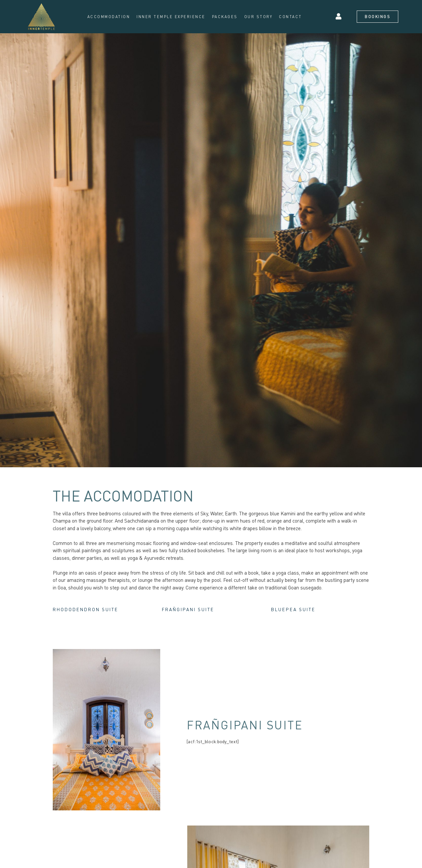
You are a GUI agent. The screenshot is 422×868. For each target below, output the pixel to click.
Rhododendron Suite (91, 610)
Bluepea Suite (297, 610)
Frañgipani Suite (193, 610)
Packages (225, 17)
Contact (290, 17)
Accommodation (109, 17)
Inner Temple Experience (171, 17)
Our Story (258, 17)
